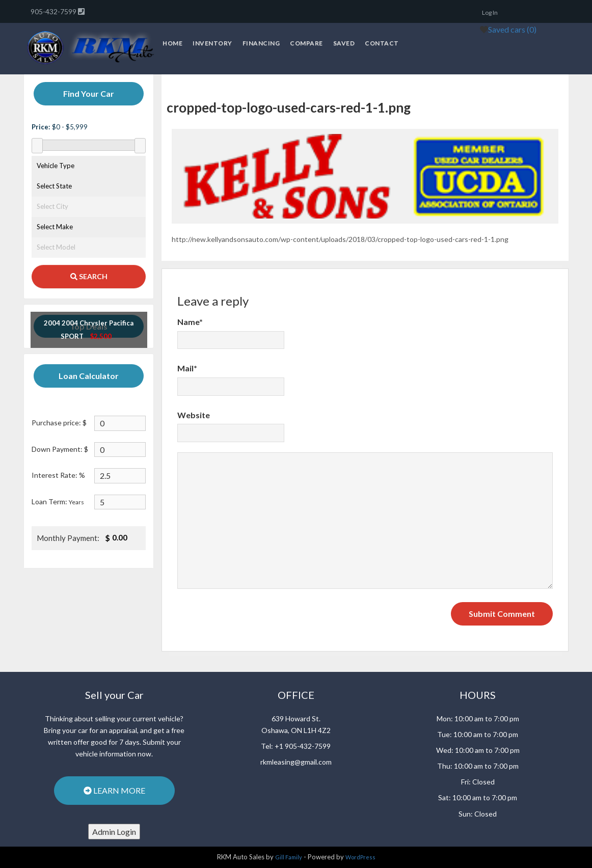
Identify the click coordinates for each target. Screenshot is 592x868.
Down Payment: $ (60, 449)
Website (194, 415)
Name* (190, 322)
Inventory (212, 43)
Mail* (187, 368)
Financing (261, 43)
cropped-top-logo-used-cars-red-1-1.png (289, 107)
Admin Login (114, 832)
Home (172, 43)
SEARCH (89, 276)
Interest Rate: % (58, 475)
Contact (382, 43)
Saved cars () (512, 29)
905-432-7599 (54, 11)
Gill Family (289, 857)
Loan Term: (58, 501)
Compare (306, 43)
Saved (344, 43)
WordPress (360, 857)
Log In (490, 12)
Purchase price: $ (59, 423)
